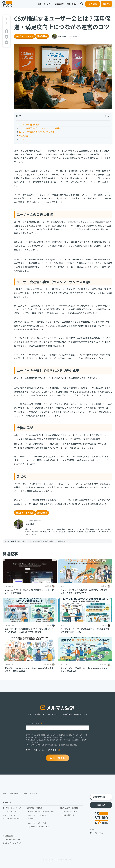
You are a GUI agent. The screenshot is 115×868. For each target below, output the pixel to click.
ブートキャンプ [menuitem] (10, 815)
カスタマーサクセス (24, 36)
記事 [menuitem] (38, 5)
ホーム (7, 541)
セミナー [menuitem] (74, 5)
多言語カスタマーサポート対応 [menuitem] (40, 827)
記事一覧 (14, 541)
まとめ (22, 139)
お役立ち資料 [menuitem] (58, 5)
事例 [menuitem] (67, 5)
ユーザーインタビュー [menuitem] (12, 839)
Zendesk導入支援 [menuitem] (68, 815)
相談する (105, 5)
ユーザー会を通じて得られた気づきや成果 (37, 132)
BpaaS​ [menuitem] (31, 819)
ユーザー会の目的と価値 (29, 125)
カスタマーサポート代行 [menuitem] (38, 823)
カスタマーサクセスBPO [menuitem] (38, 815)
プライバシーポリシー (34, 745)
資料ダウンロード (101, 797)
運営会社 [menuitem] (93, 829)
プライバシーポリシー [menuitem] (98, 833)
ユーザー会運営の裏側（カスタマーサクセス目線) (40, 128)
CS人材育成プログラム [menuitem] (12, 819)
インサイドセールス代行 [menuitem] (13, 843)
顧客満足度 (42, 36)
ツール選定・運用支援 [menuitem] (70, 811)
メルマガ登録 (91, 5)
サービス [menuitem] (47, 5)
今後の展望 (23, 136)
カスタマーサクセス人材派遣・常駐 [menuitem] (41, 811)
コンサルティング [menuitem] (11, 811)
